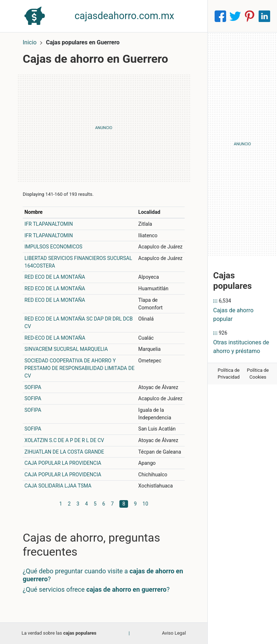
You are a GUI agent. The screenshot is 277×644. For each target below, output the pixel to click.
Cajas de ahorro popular (233, 315)
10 (145, 504)
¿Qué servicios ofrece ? (96, 589)
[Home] (35, 16)
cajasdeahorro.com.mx (124, 16)
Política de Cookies (258, 374)
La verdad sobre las (59, 633)
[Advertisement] (104, 128)
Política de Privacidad (229, 374)
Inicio (30, 42)
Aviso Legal (174, 633)
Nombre (34, 212)
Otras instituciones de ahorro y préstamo (241, 347)
